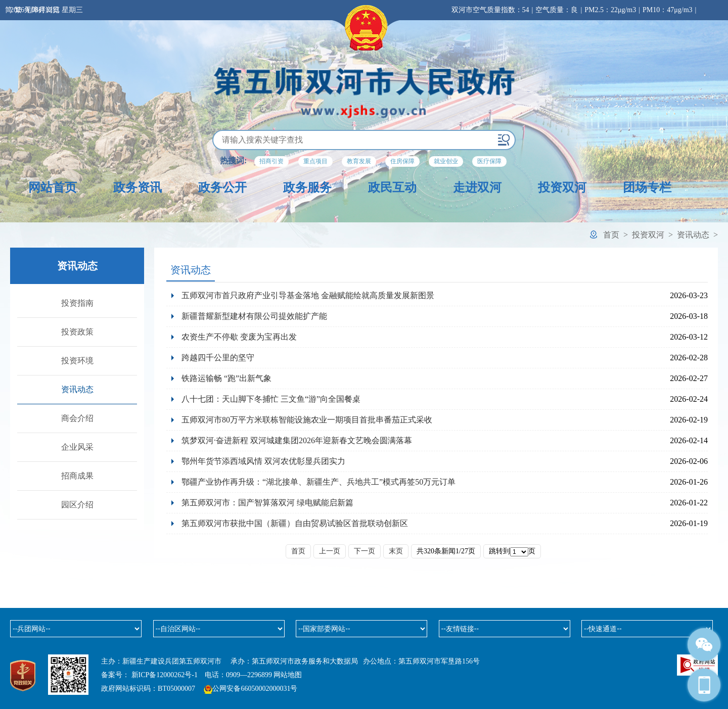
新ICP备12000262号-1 (165, 675)
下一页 (365, 551)
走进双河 (477, 187)
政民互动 (392, 187)
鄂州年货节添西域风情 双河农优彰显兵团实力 (267, 461)
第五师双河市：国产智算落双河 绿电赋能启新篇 (267, 503)
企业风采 (77, 447)
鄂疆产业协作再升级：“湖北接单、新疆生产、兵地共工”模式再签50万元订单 (318, 482)
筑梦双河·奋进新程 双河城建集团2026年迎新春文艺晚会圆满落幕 (297, 440)
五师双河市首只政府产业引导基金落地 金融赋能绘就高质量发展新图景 (308, 295)
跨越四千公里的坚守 (218, 358)
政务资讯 (138, 187)
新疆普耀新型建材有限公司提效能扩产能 (254, 316)
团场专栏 (647, 187)
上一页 (330, 551)
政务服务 (307, 187)
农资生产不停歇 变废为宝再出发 (239, 337)
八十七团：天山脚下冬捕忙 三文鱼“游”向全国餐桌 (271, 399)
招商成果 (77, 476)
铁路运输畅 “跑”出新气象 (226, 378)
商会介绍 (77, 418)
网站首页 (53, 187)
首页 (611, 235)
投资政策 (77, 332)
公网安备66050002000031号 (255, 689)
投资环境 (77, 361)
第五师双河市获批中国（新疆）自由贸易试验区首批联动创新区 (295, 523)
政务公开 (222, 187)
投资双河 (562, 187)
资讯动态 (693, 235)
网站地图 (288, 675)
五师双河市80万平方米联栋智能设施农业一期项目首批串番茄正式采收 (307, 420)
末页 (396, 551)
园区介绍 (77, 505)
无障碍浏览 (42, 10)
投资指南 (77, 303)
